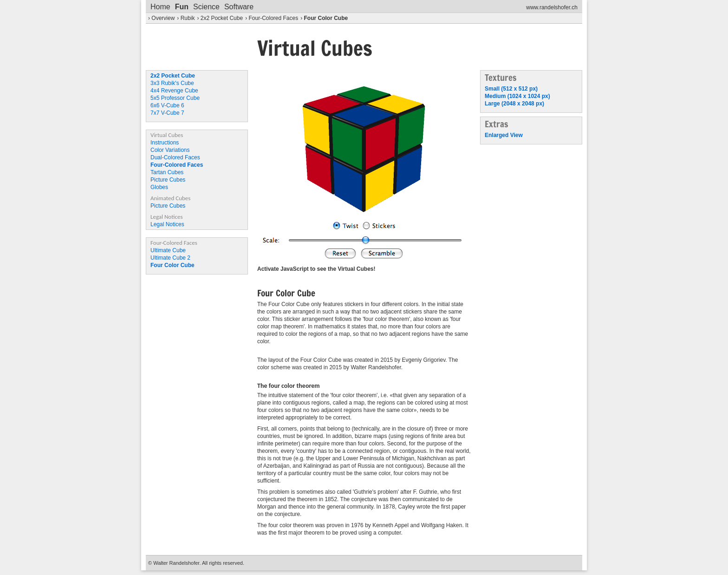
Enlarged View (504, 135)
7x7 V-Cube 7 (167, 113)
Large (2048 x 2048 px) (514, 104)
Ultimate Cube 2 (170, 258)
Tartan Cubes (167, 172)
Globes (159, 187)
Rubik (188, 18)
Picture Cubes (168, 180)
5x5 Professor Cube (175, 98)
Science (206, 7)
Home (160, 7)
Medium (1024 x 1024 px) (517, 96)
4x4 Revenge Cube (174, 91)
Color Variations (170, 150)
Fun (182, 7)
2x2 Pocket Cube (222, 18)
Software (239, 7)
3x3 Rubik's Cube (172, 83)
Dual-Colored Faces (175, 157)
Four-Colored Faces (273, 18)
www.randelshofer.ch (552, 7)
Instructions (165, 143)
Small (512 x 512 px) (511, 89)
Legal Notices (167, 224)
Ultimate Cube (168, 250)
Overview (163, 18)
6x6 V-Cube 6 (167, 105)
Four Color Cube (326, 18)
